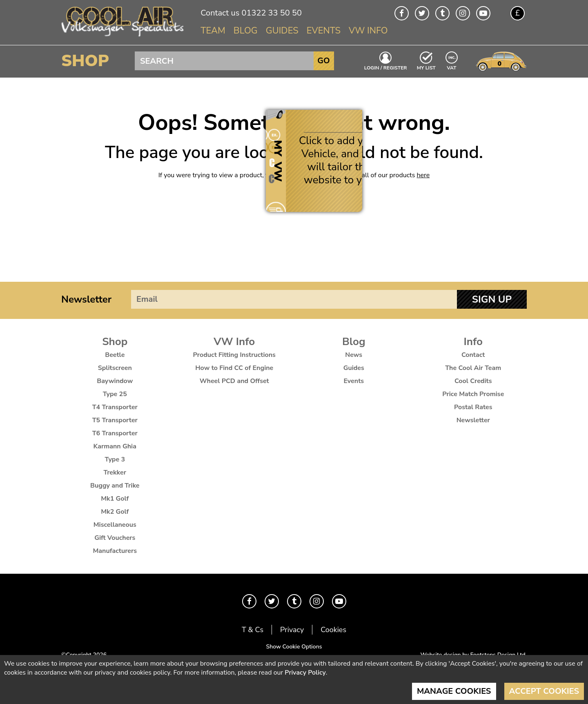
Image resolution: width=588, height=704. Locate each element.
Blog (246, 31)
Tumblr (442, 13)
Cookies (333, 630)
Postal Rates (473, 407)
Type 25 (115, 394)
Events (324, 31)
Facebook (402, 13)
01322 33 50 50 (271, 13)
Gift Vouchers (115, 538)
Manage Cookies (454, 691)
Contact (473, 355)
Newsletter (86, 299)
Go (323, 61)
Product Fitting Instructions (234, 355)
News (354, 355)
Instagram (463, 13)
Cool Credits (473, 381)
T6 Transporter (115, 433)
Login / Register (386, 67)
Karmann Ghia (115, 446)
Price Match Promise (473, 394)
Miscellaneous (115, 525)
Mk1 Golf (115, 499)
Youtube (483, 13)
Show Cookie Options (294, 647)
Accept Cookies (544, 691)
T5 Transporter (115, 420)
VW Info (368, 31)
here (423, 175)
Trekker (115, 472)
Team (213, 31)
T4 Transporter (115, 407)
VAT (452, 67)
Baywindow (115, 381)
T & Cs (253, 630)
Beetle (115, 355)
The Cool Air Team (473, 368)
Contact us (220, 13)
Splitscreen (115, 368)
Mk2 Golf (115, 512)
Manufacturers (115, 551)
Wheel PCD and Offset (234, 381)
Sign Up (492, 299)
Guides (282, 31)
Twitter (422, 13)
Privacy (292, 630)
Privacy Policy (305, 673)
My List (426, 67)
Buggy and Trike (115, 486)
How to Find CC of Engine (234, 368)
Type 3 (115, 459)
